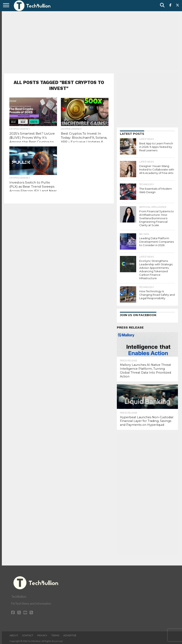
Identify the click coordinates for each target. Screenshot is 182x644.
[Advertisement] (91, 42)
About (14, 635)
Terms (55, 635)
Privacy (42, 635)
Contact (28, 635)
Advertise (70, 635)
